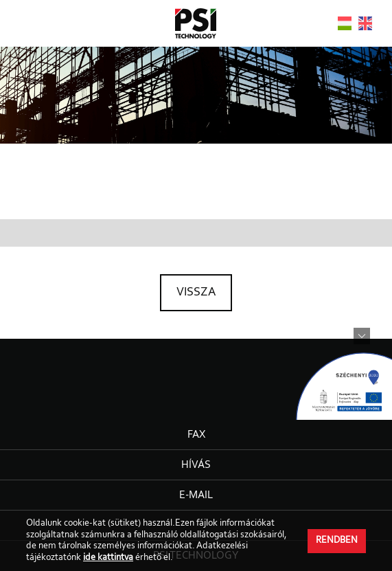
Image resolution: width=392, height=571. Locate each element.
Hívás (196, 465)
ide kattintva (108, 558)
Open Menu (22, 22)
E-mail (196, 495)
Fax (196, 435)
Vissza (196, 293)
